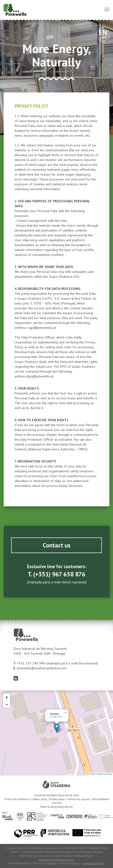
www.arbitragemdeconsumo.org (56, 860)
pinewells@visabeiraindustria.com (42, 668)
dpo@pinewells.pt (40, 376)
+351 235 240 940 (31, 663)
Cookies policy (39, 799)
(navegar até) (56, 716)
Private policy (57, 799)
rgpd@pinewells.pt (42, 328)
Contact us (57, 545)
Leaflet (91, 774)
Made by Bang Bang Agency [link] (56, 807)
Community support (78, 799)
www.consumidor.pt (94, 863)
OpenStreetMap (105, 774)
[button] (57, 728)
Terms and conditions (16, 799)
